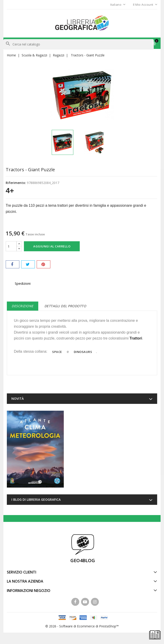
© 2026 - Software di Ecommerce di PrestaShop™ (82, 626)
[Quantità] (11, 246)
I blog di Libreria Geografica (36, 499)
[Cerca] (79, 44)
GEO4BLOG (83, 560)
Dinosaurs (83, 352)
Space (57, 352)
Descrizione (23, 306)
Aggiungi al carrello (52, 246)
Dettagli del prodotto (65, 306)
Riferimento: (16, 183)
